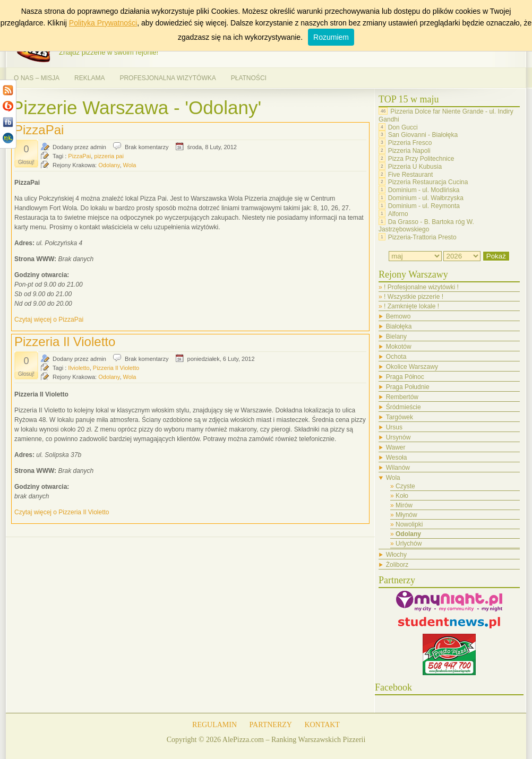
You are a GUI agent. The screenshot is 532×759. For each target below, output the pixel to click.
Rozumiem (331, 37)
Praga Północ (405, 377)
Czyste (405, 486)
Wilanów (398, 468)
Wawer (396, 447)
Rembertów (402, 397)
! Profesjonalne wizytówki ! (421, 287)
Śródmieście (404, 407)
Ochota (396, 357)
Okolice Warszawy (412, 367)
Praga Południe (408, 387)
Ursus (394, 427)
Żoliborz (397, 565)
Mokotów (399, 347)
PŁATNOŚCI (249, 78)
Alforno (398, 214)
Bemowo (398, 316)
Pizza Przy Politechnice (421, 159)
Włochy (396, 555)
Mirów (404, 505)
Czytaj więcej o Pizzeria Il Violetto (62, 512)
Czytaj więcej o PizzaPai (49, 320)
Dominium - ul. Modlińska (424, 190)
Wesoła (397, 458)
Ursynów (398, 437)
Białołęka (399, 326)
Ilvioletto (79, 368)
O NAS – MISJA (37, 78)
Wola (130, 165)
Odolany (109, 165)
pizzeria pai (109, 156)
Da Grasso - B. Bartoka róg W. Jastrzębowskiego (426, 225)
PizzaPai (39, 130)
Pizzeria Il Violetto (65, 342)
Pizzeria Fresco (410, 143)
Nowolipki (409, 524)
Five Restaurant (411, 174)
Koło (402, 496)
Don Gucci (403, 127)
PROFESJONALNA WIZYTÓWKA (168, 78)
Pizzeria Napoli (409, 151)
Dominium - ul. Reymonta (424, 206)
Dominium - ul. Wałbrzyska (426, 198)
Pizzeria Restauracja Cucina (428, 182)
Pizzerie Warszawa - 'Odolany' (136, 107)
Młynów (406, 515)
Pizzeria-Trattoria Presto (422, 237)
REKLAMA (89, 78)
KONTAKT (322, 725)
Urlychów (409, 544)
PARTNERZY (271, 725)
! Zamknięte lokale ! (411, 306)
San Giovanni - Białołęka (423, 135)
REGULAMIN (214, 725)
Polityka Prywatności (103, 23)
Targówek (400, 417)
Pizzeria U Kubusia (415, 167)
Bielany (396, 337)
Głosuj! (26, 162)
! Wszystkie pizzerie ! (414, 297)
